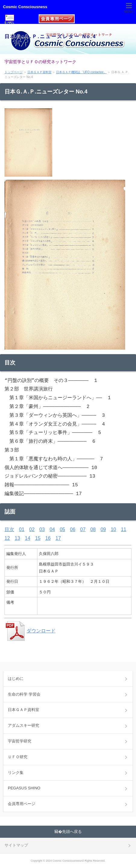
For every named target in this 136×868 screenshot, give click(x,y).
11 (124, 529)
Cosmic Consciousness (25, 7)
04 (52, 529)
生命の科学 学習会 (24, 694)
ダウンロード (30, 631)
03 (42, 529)
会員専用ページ (22, 804)
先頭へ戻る (72, 832)
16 (48, 538)
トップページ (14, 72)
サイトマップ (16, 845)
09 (103, 529)
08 (93, 529)
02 (32, 529)
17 (58, 538)
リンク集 (16, 773)
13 (17, 538)
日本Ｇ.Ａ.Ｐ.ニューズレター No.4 (50, 36)
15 (38, 538)
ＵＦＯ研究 (18, 757)
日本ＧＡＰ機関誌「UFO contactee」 (81, 72)
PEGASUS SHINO (24, 788)
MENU (129, 12)
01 (22, 529)
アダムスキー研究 (24, 725)
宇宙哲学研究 (20, 741)
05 (62, 529)
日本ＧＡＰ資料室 (40, 72)
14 (28, 538)
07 (83, 529)
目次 (9, 529)
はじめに (16, 679)
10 (113, 529)
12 (7, 538)
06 (73, 529)
